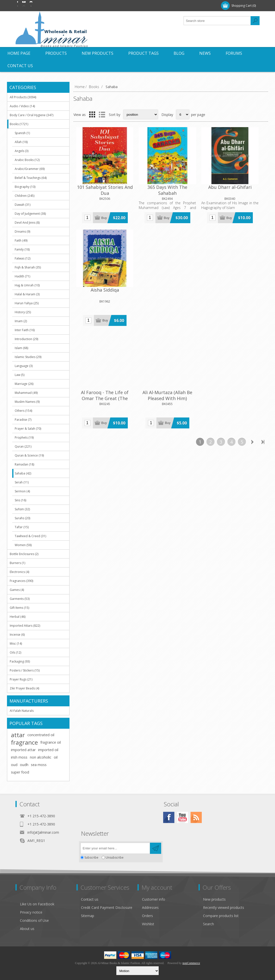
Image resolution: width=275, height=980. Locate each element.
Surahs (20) (22, 518)
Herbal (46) (18, 617)
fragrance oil (51, 742)
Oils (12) (15, 652)
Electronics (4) (19, 572)
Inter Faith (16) (25, 330)
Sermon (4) (22, 491)
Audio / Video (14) (22, 106)
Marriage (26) (24, 384)
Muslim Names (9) (27, 402)
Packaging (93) (20, 661)
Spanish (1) (22, 133)
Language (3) (24, 366)
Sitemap (88, 916)
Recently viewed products (224, 907)
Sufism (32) (22, 509)
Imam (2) (21, 321)
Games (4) (17, 590)
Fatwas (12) (23, 258)
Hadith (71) (22, 276)
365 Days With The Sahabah (146, 178)
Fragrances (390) (21, 581)
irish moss (19, 757)
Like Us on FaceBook (37, 904)
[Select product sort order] (141, 114)
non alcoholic (41, 757)
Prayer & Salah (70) (28, 429)
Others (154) (23, 411)
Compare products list (221, 916)
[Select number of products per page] (183, 114)
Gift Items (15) (19, 608)
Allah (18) (21, 142)
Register (27, 6)
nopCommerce (191, 963)
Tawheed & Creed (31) (30, 536)
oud (14, 765)
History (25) (23, 312)
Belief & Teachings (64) (31, 178)
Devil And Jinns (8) (27, 223)
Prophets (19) (24, 438)
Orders (147, 916)
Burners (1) (17, 563)
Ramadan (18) (24, 464)
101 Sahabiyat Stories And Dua (98, 178)
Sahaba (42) (23, 473)
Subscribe (91, 857)
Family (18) (22, 249)
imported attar (23, 750)
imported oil (48, 750)
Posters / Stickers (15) (25, 670)
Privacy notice (31, 912)
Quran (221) (23, 446)
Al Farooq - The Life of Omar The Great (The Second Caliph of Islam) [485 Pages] (98, 284)
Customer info (154, 899)
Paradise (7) (23, 420)
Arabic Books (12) (27, 160)
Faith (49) (21, 240)
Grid (92, 114)
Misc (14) (16, 644)
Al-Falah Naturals (22, 711)
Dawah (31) (23, 205)
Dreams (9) (22, 232)
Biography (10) (25, 187)
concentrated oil (41, 735)
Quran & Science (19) (29, 455)
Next (252, 334)
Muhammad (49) (26, 393)
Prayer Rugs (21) (21, 679)
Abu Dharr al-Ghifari (195, 175)
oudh (24, 765)
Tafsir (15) (22, 527)
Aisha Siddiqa (244, 175)
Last (263, 334)
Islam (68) (21, 348)
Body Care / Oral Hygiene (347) (32, 115)
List (102, 114)
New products (214, 899)
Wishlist (148, 924)
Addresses (150, 907)
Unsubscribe (115, 857)
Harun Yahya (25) (27, 303)
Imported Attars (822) (25, 626)
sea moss (39, 765)
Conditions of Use (34, 920)
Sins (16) (20, 500)
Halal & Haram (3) (27, 294)
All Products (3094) (23, 97)
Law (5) (20, 375)
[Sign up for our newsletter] (115, 848)
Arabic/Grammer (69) (30, 169)
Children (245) (25, 196)
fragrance (24, 742)
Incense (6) (17, 635)
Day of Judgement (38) (30, 214)
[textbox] (217, 21)
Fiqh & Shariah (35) (28, 267)
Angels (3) (22, 151)
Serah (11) (22, 482)
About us (27, 929)
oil (56, 757)
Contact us (90, 899)
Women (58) (23, 545)
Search (208, 924)
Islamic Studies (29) (28, 357)
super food (20, 772)
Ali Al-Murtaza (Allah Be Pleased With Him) (147, 281)
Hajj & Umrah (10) (27, 285)
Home (80, 87)
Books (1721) (19, 124)
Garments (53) (20, 599)
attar (18, 735)
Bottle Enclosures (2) (24, 554)
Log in (48, 6)
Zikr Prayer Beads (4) (24, 688)
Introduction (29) (26, 339)
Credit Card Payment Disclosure (107, 907)
